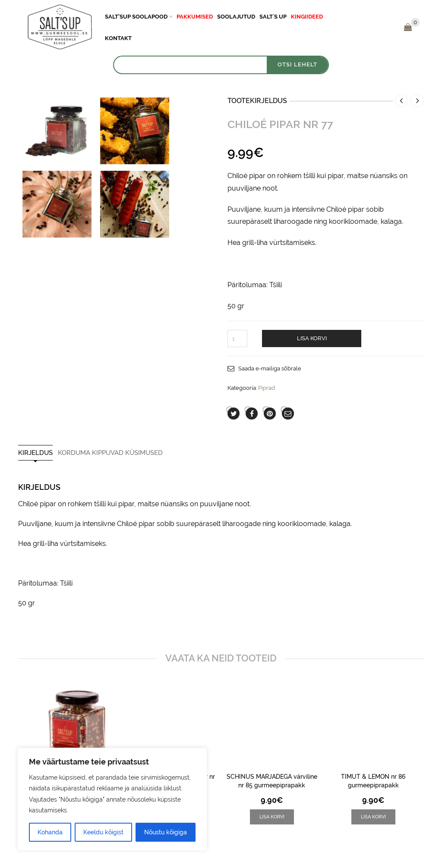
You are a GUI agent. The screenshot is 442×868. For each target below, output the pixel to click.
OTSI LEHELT (297, 64)
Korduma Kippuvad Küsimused (110, 453)
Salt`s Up (273, 17)
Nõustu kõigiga (166, 832)
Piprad (267, 388)
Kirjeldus (35, 453)
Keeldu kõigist (103, 832)
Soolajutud (236, 17)
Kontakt (118, 38)
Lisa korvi (312, 338)
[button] (272, 817)
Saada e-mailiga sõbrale (270, 368)
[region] (112, 799)
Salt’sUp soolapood (136, 17)
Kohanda (50, 832)
